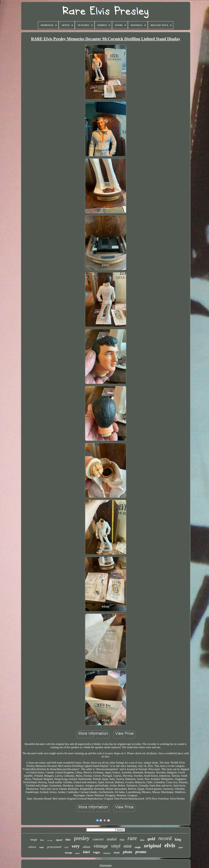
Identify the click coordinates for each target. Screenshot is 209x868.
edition (32, 847)
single (138, 847)
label (86, 852)
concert (98, 839)
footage (69, 853)
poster (77, 853)
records (50, 840)
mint (128, 846)
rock (66, 847)
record (165, 838)
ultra (142, 840)
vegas (96, 852)
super (181, 847)
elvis (170, 845)
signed (59, 840)
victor (117, 853)
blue (68, 840)
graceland (54, 847)
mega (34, 839)
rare (132, 838)
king (178, 839)
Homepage (106, 865)
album (86, 847)
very (76, 846)
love (42, 840)
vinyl (116, 846)
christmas (107, 853)
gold (151, 839)
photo (128, 852)
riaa (122, 839)
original (153, 846)
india (42, 847)
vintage (101, 846)
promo (141, 852)
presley (82, 838)
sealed (112, 839)
